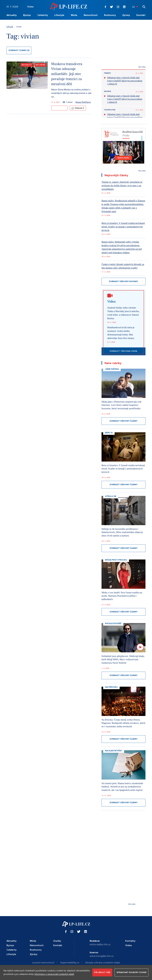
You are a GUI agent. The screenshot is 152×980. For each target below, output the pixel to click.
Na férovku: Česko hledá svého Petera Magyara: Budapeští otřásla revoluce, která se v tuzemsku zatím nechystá (123, 723)
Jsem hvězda (112, 369)
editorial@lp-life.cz (100, 944)
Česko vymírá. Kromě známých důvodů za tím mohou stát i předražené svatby (123, 266)
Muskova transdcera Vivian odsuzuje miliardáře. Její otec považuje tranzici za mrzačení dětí (67, 74)
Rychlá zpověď (113, 624)
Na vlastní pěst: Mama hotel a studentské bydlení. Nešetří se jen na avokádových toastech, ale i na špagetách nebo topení (122, 787)
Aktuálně (40, 65)
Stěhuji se (111, 496)
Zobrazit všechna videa (123, 351)
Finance (107, 73)
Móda (74, 15)
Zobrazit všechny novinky (123, 281)
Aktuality (12, 15)
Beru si (109, 433)
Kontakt (141, 15)
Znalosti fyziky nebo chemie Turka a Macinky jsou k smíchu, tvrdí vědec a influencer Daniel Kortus (123, 313)
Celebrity (43, 15)
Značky (57, 941)
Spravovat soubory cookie (132, 972)
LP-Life (10, 27)
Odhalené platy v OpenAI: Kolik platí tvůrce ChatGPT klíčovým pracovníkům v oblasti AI (125, 81)
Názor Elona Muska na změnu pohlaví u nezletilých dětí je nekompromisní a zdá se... (71, 93)
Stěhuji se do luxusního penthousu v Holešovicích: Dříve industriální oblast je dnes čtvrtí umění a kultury (122, 532)
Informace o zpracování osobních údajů (54, 974)
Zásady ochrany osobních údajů (102, 963)
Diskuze (78, 108)
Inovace (108, 91)
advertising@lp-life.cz (102, 956)
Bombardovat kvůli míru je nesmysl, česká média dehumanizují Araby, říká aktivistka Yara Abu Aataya (121, 333)
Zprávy (126, 15)
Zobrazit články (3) (19, 50)
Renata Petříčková (83, 102)
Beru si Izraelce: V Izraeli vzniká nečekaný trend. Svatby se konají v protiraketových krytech (123, 227)
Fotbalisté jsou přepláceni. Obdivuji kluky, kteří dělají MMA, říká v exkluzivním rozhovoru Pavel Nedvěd (123, 660)
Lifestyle (59, 15)
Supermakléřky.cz (70, 963)
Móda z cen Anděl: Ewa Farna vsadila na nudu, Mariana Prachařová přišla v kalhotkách (122, 596)
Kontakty (130, 941)
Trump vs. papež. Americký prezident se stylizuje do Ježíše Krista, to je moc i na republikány (122, 186)
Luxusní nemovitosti (43, 963)
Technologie (110, 110)
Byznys (27, 15)
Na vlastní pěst (114, 751)
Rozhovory (110, 15)
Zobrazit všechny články (123, 421)
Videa (30, 7)
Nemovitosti (91, 15)
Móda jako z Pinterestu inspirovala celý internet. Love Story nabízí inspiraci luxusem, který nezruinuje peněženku (121, 405)
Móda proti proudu (116, 560)
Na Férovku (111, 687)
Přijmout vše (102, 972)
